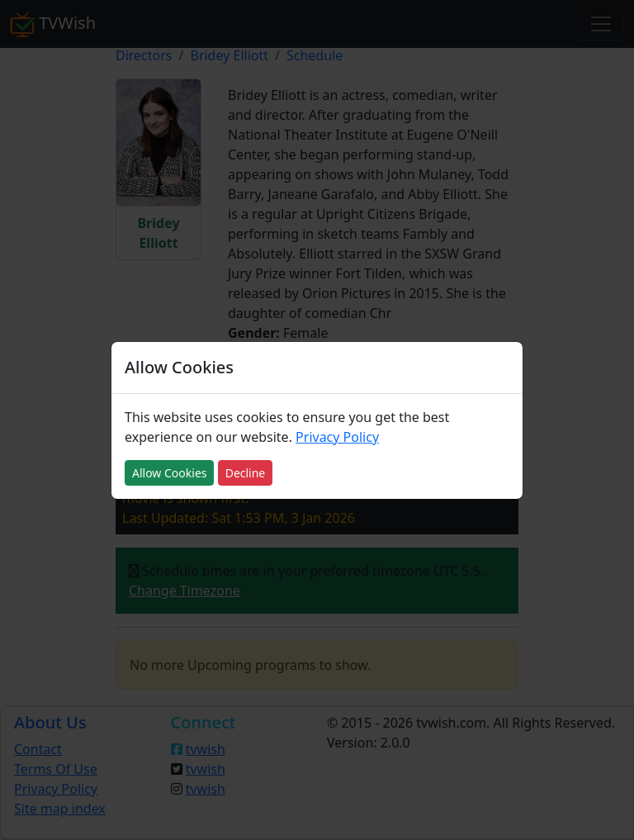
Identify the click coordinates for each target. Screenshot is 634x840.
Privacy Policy (337, 437)
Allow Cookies (169, 473)
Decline (246, 473)
